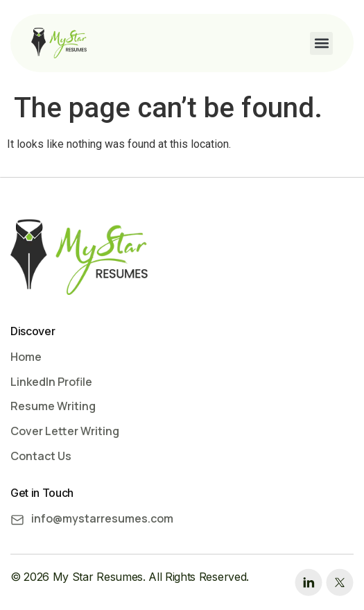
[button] (321, 43)
